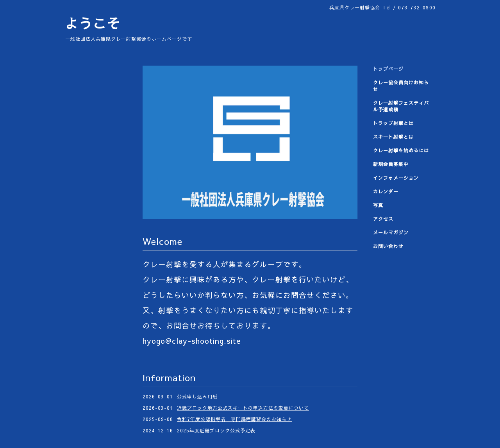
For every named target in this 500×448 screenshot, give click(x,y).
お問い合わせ (388, 246)
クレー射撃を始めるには (401, 150)
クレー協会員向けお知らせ (401, 86)
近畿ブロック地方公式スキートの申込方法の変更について (243, 408)
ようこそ (93, 23)
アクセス (383, 219)
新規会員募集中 (391, 164)
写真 (378, 205)
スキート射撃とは (393, 137)
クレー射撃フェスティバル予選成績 (401, 106)
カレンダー (386, 191)
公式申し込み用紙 (197, 396)
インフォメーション (396, 178)
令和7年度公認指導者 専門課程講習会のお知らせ (234, 419)
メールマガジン (391, 232)
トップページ (388, 69)
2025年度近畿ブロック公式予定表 (216, 430)
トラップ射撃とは (393, 123)
